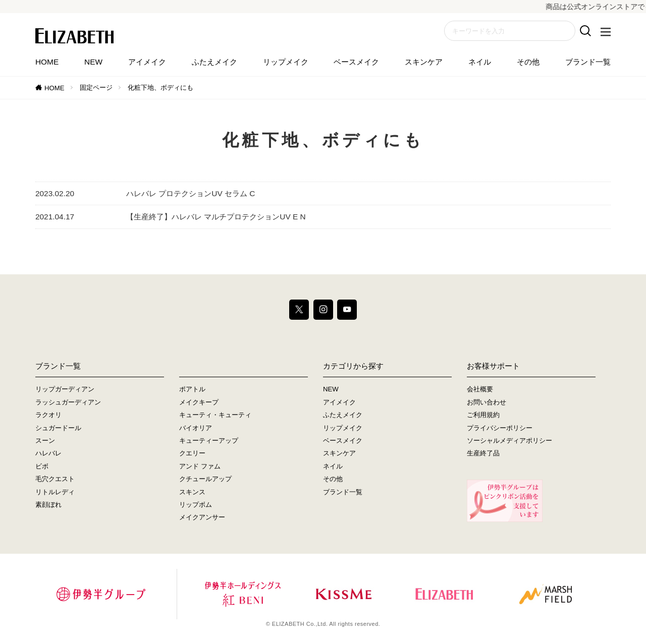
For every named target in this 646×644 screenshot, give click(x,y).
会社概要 (480, 389)
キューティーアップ (209, 441)
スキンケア (424, 62)
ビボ (42, 466)
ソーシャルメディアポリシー (509, 441)
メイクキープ (199, 402)
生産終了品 (483, 453)
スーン (45, 441)
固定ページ (96, 87)
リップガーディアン (65, 389)
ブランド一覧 (588, 62)
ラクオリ (48, 415)
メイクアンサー (202, 517)
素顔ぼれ (48, 505)
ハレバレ (48, 453)
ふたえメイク (214, 62)
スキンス (192, 492)
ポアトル (192, 389)
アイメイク (147, 62)
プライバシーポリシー (500, 428)
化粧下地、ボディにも (160, 87)
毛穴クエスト (55, 479)
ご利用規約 (483, 415)
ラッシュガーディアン (68, 402)
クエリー (192, 453)
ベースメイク (356, 62)
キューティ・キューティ (215, 415)
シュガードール (58, 428)
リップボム (196, 505)
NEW (93, 62)
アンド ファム (200, 466)
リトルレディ (55, 492)
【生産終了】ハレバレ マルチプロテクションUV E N (216, 217)
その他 (528, 62)
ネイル (480, 62)
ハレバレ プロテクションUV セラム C (191, 193)
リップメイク (286, 62)
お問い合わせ (487, 402)
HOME (47, 62)
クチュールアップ (205, 479)
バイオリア (196, 428)
